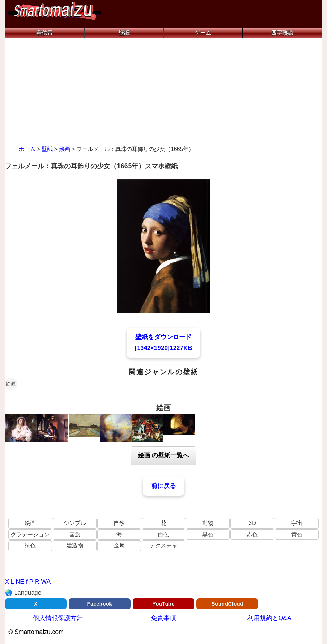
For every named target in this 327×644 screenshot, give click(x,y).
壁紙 (124, 33)
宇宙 (297, 523)
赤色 (252, 534)
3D (252, 523)
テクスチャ (163, 545)
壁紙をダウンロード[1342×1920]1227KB (164, 342)
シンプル (75, 523)
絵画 (11, 384)
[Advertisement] (163, 90)
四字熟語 (282, 33)
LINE (17, 582)
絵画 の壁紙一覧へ (164, 455)
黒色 (208, 534)
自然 (119, 523)
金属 (119, 545)
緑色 (30, 545)
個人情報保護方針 (58, 618)
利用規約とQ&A (269, 618)
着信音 (45, 33)
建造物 (75, 545)
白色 (163, 534)
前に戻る (163, 486)
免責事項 (163, 618)
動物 (208, 523)
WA (46, 582)
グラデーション (30, 534)
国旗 (75, 534)
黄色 (297, 534)
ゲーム (203, 33)
